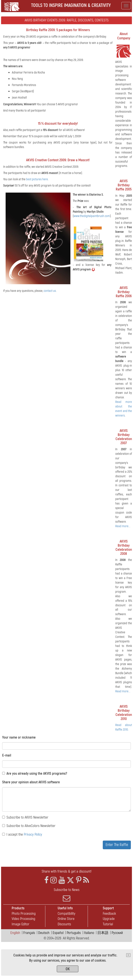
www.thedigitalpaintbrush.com (92, 216)
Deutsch (44, 933)
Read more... (123, 526)
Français (29, 933)
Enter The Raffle (117, 845)
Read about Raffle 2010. (124, 727)
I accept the (22, 834)
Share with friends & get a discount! (67, 871)
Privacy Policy (33, 834)
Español (58, 933)
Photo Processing (24, 914)
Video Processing (23, 919)
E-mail (7, 755)
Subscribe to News (66, 895)
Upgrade (109, 919)
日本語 (103, 933)
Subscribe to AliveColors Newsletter (29, 826)
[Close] (128, 955)
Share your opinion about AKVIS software (31, 782)
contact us (50, 291)
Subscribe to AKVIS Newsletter (25, 817)
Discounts (64, 924)
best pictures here (37, 179)
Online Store (66, 919)
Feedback (109, 914)
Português (74, 933)
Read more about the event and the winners (124, 409)
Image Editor (21, 924)
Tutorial (108, 924)
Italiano (89, 933)
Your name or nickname (19, 737)
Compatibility (66, 914)
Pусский (117, 933)
